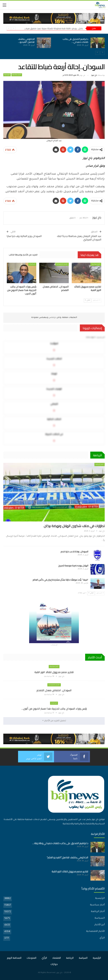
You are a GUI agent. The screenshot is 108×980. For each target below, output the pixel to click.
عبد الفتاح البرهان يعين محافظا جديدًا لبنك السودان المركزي (79, 238)
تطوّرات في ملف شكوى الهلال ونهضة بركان (74, 526)
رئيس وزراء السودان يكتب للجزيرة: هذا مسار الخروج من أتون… (54, 709)
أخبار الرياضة (100, 464)
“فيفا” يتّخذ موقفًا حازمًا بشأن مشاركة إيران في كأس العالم (61, 580)
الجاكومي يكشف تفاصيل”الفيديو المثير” (68, 857)
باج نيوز (59, 973)
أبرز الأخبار (100, 925)
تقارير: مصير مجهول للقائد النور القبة (54, 672)
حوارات (54, 964)
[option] (54, 45)
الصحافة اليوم (14, 958)
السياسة (100, 918)
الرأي (102, 938)
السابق (96, 300)
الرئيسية (7, 75)
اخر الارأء (32, 264)
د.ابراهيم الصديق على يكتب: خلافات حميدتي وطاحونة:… (60, 843)
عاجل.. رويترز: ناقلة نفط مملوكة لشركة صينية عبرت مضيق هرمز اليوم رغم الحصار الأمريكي (42, 28)
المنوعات (32, 958)
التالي (88, 300)
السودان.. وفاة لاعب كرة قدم (74, 552)
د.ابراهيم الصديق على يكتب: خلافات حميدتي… (76, 40)
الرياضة (70, 958)
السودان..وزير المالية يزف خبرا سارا (24, 236)
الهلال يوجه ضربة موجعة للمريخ (73, 566)
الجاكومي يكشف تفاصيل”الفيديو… (26, 40)
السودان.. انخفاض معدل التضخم (54, 690)
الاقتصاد (57, 958)
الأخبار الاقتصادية (62, 264)
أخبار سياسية (17, 75)
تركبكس (52, 318)
